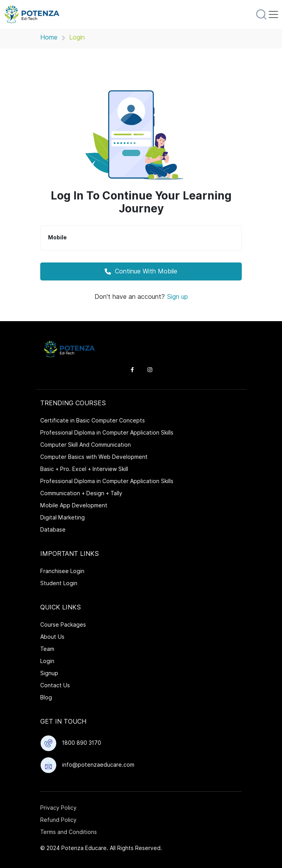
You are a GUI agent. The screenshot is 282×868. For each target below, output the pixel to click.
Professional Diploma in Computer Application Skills (107, 433)
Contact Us (55, 685)
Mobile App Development (74, 505)
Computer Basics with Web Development (94, 457)
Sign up (177, 297)
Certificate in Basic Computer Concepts (93, 421)
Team (47, 649)
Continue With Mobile (141, 271)
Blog (46, 697)
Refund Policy (58, 820)
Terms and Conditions (69, 832)
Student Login (59, 583)
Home (49, 37)
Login (47, 661)
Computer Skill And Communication (86, 445)
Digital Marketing (62, 518)
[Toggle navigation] (273, 14)
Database (53, 530)
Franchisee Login (62, 571)
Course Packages (63, 625)
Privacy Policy (58, 808)
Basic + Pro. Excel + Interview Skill (84, 469)
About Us (52, 637)
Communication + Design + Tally (81, 493)
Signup (49, 673)
